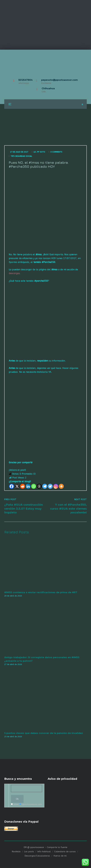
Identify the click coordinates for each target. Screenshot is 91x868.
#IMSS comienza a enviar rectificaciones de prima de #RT (41, 592)
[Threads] (39, 486)
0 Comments (56, 152)
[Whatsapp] (34, 486)
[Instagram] (56, 486)
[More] (61, 486)
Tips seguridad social (21, 156)
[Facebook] (12, 486)
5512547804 (26, 80)
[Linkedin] (28, 486)
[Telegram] (45, 486)
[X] (17, 486)
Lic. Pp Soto (39, 152)
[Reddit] (23, 486)
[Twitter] (50, 486)
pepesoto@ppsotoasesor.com (60, 80)
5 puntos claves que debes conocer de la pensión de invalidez (44, 733)
